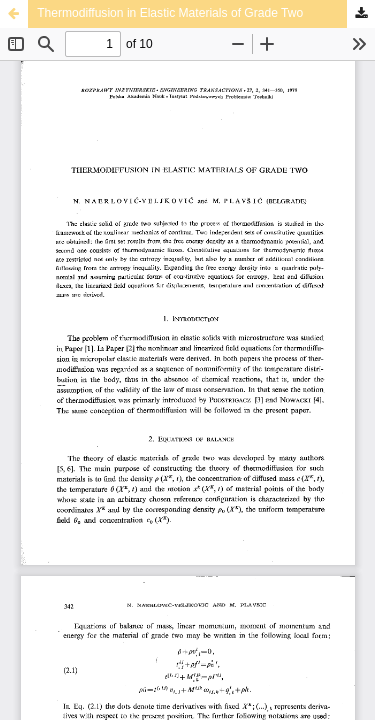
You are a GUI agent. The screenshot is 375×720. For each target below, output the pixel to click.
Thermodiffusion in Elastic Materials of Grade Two (170, 13)
